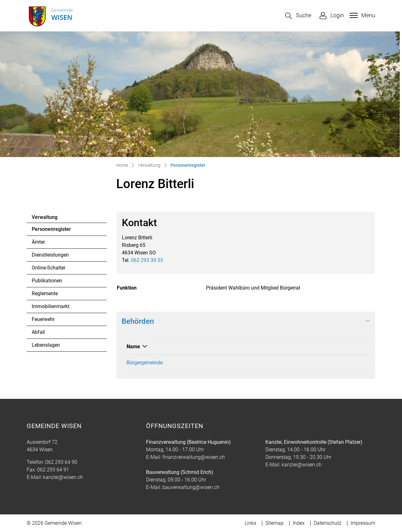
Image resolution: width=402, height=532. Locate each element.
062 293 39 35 (147, 260)
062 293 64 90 (61, 462)
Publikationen (47, 281)
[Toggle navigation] (362, 15)
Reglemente (45, 293)
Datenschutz (328, 523)
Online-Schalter (49, 268)
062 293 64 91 (53, 470)
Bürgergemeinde (145, 363)
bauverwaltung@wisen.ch (191, 487)
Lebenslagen (46, 345)
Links (250, 523)
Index (299, 523)
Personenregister (51, 231)
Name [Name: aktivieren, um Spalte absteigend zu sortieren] (133, 347)
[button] (298, 16)
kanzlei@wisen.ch (63, 477)
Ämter (38, 242)
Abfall (38, 332)
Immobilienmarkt (51, 306)
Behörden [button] (138, 321)
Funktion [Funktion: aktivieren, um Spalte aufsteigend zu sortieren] (288, 347)
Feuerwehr (43, 319)
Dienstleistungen (50, 255)
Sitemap (274, 523)
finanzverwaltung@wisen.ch (194, 457)
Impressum (363, 523)
